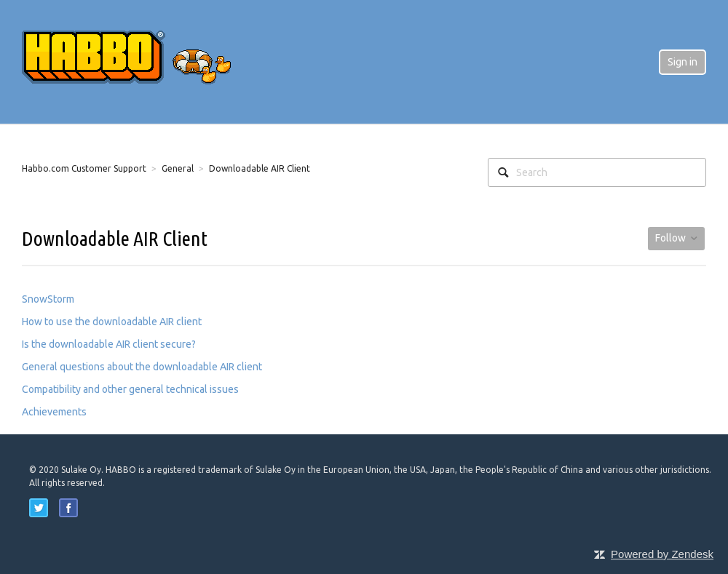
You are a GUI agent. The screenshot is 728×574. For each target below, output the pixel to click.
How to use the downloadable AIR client (112, 322)
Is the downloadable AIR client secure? (109, 344)
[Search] (597, 172)
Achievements (54, 412)
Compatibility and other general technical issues (130, 389)
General (178, 168)
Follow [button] (670, 238)
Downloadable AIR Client (260, 168)
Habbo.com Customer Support (84, 168)
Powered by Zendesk (662, 554)
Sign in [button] (682, 62)
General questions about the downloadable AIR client (142, 367)
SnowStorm (48, 299)
